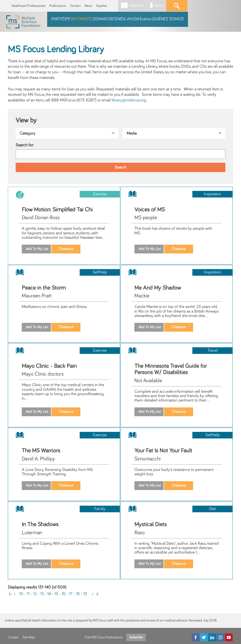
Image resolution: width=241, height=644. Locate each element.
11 (28, 594)
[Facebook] (196, 637)
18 (78, 594)
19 (85, 594)
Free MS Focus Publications (104, 637)
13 (42, 594)
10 (21, 594)
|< (10, 594)
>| (97, 594)
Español (101, 6)
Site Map (29, 637)
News (88, 6)
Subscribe (136, 637)
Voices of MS (150, 210)
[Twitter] (204, 637)
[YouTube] (229, 637)
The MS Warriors (41, 451)
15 (56, 594)
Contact (75, 6)
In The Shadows (40, 524)
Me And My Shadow (158, 288)
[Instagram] (220, 637)
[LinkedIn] (212, 637)
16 (64, 594)
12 (35, 594)
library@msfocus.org (129, 100)
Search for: (25, 145)
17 (71, 594)
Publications (58, 6)
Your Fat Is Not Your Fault (163, 451)
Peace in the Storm (44, 288)
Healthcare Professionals (28, 6)
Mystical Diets (151, 524)
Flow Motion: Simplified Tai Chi (57, 210)
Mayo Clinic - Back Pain (49, 366)
